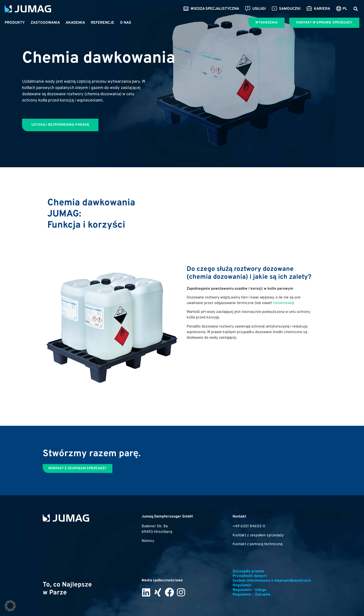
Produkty (15, 23)
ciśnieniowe (283, 303)
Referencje (102, 23)
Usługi (255, 9)
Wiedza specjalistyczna (211, 9)
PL (345, 9)
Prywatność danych (250, 576)
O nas (126, 23)
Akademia (75, 23)
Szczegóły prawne (248, 571)
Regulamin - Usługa (249, 590)
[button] (356, 9)
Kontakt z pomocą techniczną (258, 544)
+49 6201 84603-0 (249, 526)
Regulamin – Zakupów (252, 595)
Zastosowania (45, 23)
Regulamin (242, 585)
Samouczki (286, 9)
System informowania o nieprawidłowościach (272, 581)
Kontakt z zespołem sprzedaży (258, 535)
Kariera (318, 9)
